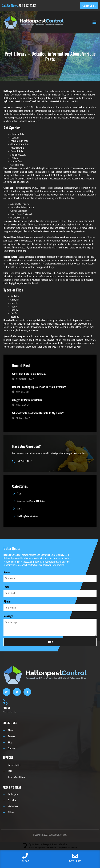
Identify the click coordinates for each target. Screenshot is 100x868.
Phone (7, 601)
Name (7, 572)
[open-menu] (95, 22)
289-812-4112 (27, 5)
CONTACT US (89, 5)
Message (8, 616)
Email (6, 587)
